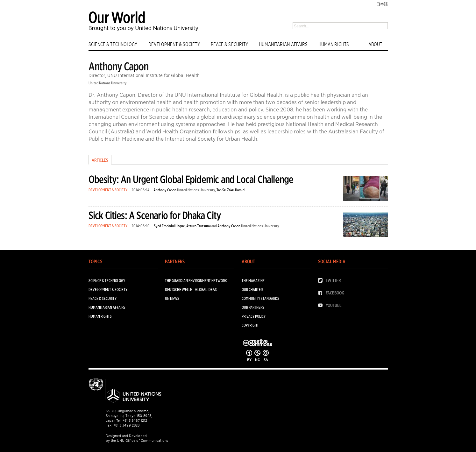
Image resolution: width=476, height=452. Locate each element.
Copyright (250, 325)
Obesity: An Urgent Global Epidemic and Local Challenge (191, 179)
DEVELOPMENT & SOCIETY (174, 44)
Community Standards (260, 298)
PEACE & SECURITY (230, 44)
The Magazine (253, 281)
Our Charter (252, 290)
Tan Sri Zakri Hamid (231, 190)
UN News (172, 298)
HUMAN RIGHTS (334, 44)
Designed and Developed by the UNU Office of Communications (137, 438)
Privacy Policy (254, 316)
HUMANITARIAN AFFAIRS (283, 44)
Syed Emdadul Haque (169, 226)
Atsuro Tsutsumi (199, 226)
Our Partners (253, 307)
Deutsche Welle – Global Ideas (191, 290)
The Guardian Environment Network (196, 281)
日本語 (382, 4)
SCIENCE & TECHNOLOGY (113, 44)
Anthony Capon (165, 190)
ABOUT (375, 44)
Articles (100, 160)
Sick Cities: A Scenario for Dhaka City (155, 215)
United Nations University (108, 83)
